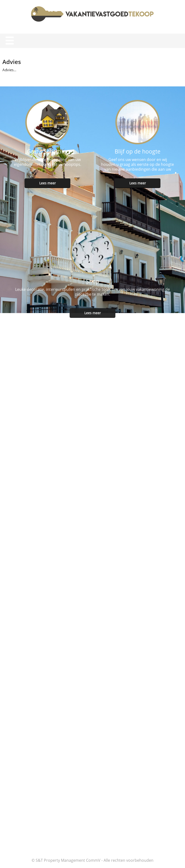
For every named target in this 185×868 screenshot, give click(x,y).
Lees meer (48, 182)
